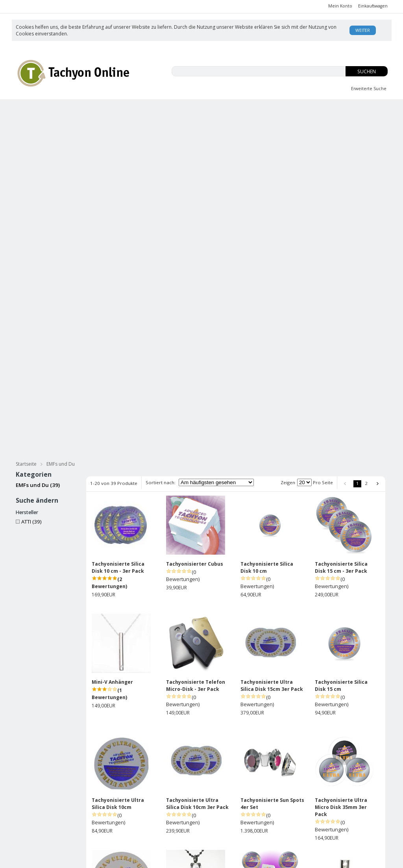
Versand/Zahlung (222, 808)
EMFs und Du (137, 110)
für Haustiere (360, 125)
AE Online (179, 859)
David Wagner (280, 808)
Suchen (367, 71)
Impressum (214, 823)
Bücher (208, 125)
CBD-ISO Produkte (58, 110)
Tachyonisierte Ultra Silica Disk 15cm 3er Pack (272, 375)
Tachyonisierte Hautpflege (59, 125)
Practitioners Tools (351, 139)
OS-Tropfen (280, 110)
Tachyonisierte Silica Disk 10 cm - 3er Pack (118, 256)
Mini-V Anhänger (112, 371)
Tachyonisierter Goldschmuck (167, 139)
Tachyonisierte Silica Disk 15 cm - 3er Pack (341, 256)
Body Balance (351, 110)
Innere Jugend (210, 110)
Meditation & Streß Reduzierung (280, 125)
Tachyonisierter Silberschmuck (66, 139)
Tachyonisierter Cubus (195, 253)
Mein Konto (340, 6)
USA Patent (276, 823)
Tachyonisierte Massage (146, 125)
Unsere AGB (216, 800)
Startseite (26, 153)
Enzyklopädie (279, 815)
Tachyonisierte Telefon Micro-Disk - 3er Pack (196, 375)
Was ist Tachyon (282, 800)
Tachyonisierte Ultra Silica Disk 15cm (118, 611)
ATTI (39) (29, 211)
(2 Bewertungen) (109, 272)
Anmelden (166, 808)
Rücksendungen (221, 815)
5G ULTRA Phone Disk (267, 725)
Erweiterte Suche (369, 89)
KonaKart (127, 859)
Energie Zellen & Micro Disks (266, 139)
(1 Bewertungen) (109, 383)
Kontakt (272, 831)
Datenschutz (91, 838)
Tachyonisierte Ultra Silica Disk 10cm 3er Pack (197, 493)
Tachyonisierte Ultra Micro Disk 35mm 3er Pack (341, 496)
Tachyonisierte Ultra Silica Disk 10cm (118, 493)
